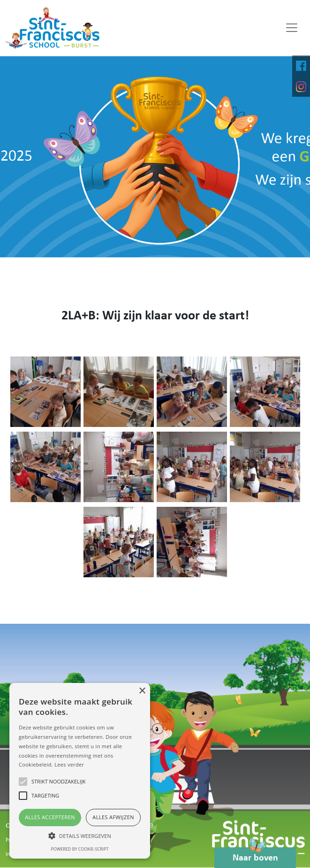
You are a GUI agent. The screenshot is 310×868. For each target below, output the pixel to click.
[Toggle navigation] (292, 28)
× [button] (142, 691)
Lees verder (69, 764)
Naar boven (255, 855)
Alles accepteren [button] (50, 817)
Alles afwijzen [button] (113, 817)
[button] (80, 836)
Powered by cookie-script (80, 849)
